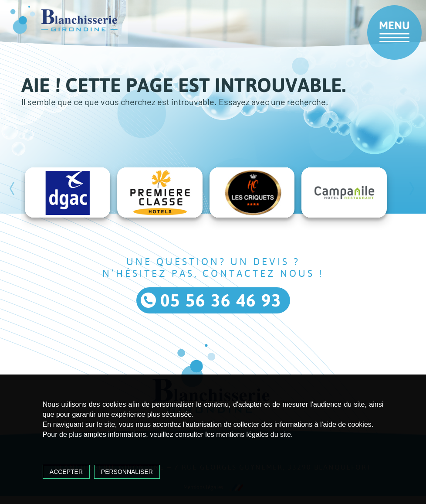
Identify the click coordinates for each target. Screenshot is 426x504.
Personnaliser (127, 472)
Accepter (66, 472)
